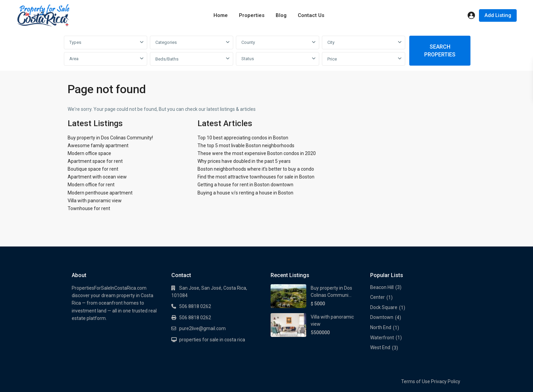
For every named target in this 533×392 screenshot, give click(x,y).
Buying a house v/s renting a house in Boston (245, 193)
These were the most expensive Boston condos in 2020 (257, 153)
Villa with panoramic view (95, 201)
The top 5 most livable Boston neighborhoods (246, 146)
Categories (166, 42)
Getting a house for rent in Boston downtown (245, 185)
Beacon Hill (382, 287)
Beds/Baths (167, 59)
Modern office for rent (91, 185)
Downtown (382, 317)
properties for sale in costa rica (212, 340)
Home (221, 15)
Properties (252, 15)
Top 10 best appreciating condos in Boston (243, 138)
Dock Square (384, 307)
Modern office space (89, 153)
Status (248, 59)
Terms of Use (416, 381)
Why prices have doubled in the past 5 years (244, 161)
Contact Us (311, 15)
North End (381, 327)
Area (74, 59)
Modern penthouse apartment (100, 193)
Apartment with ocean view (97, 177)
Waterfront (382, 338)
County (248, 42)
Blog (281, 15)
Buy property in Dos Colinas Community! (110, 138)
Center (377, 297)
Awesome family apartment (98, 146)
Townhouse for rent (89, 208)
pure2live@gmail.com (202, 328)
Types (75, 42)
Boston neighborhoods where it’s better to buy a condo (256, 169)
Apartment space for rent (95, 161)
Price (332, 59)
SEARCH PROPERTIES (440, 51)
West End (380, 347)
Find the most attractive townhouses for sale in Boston (256, 177)
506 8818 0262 (195, 306)
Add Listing (498, 15)
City (331, 42)
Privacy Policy (446, 381)
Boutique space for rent (93, 169)
